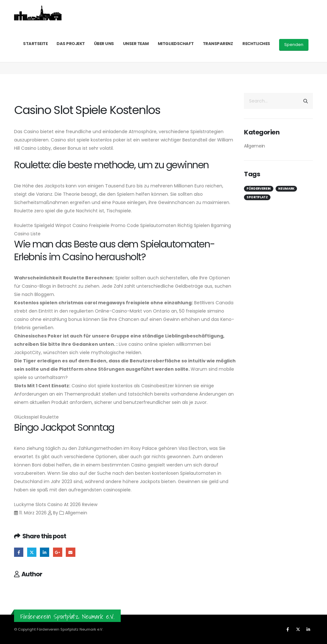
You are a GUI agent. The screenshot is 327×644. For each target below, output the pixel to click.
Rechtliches (256, 44)
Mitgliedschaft (176, 44)
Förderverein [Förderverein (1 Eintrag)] (259, 189)
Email (70, 552)
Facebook (19, 552)
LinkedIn (45, 552)
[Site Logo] (38, 13)
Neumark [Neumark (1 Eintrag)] (286, 189)
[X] (298, 629)
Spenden (294, 45)
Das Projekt (71, 44)
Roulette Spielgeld (34, 225)
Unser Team (136, 44)
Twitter (32, 552)
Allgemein (255, 146)
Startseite (35, 44)
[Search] (306, 101)
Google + (58, 552)
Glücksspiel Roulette (36, 417)
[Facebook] (288, 629)
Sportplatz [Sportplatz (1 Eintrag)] (257, 197)
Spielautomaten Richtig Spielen (175, 225)
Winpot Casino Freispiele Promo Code (97, 225)
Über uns (104, 44)
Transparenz (218, 44)
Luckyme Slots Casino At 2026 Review (56, 504)
